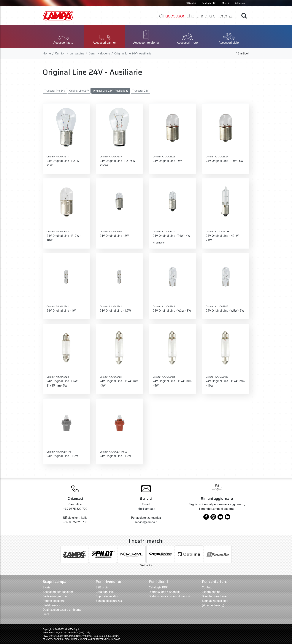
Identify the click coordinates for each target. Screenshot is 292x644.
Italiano (240, 3)
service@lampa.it (146, 522)
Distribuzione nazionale (164, 592)
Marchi (225, 3)
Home (47, 53)
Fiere (46, 614)
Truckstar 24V (141, 91)
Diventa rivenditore (214, 596)
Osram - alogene (99, 53)
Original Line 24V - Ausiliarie (111, 91)
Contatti (207, 587)
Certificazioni (51, 605)
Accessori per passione (58, 592)
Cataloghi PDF (209, 3)
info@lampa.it (146, 509)
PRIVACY (47, 639)
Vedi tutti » (146, 565)
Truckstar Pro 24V (55, 91)
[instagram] (213, 518)
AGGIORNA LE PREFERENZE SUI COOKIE (100, 639)
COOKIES (58, 639)
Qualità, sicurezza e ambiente (62, 610)
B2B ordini (191, 3)
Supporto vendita (107, 596)
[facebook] (206, 518)
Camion (60, 53)
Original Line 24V (79, 91)
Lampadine (77, 53)
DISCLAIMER (71, 639)
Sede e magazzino (55, 596)
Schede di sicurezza (109, 601)
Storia (47, 587)
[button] (63, 37)
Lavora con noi (212, 592)
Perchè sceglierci (54, 601)
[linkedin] (227, 518)
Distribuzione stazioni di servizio (170, 596)
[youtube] (220, 518)
